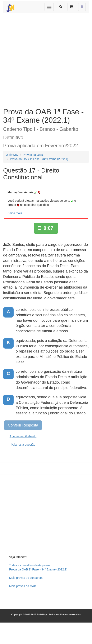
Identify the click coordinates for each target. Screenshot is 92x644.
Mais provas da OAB (23, 586)
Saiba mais (15, 213)
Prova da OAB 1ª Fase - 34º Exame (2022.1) (39, 159)
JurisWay (12, 155)
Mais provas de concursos (26, 578)
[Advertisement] (44, 59)
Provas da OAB (33, 155)
